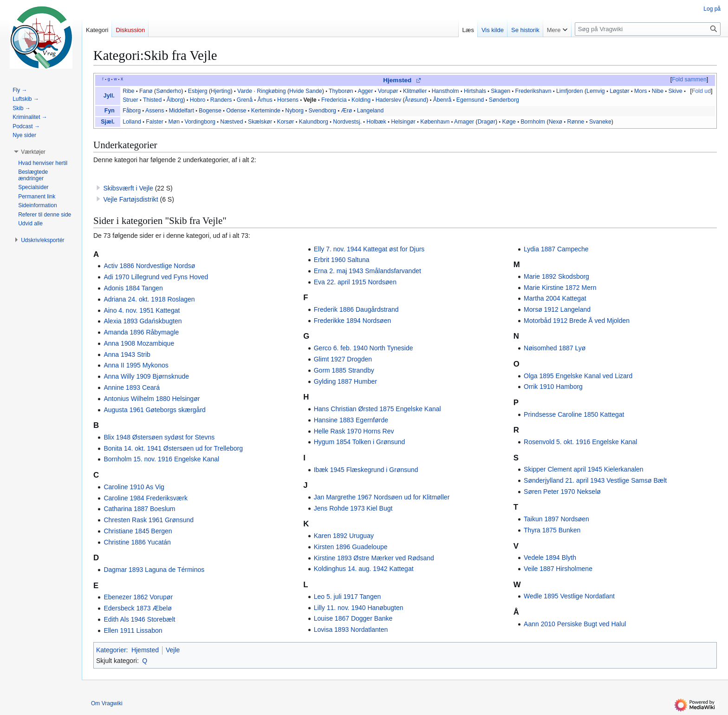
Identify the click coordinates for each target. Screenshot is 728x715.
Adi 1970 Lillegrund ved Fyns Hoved (156, 277)
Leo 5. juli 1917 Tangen (348, 597)
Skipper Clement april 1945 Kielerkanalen (584, 469)
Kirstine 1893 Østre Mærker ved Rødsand (374, 558)
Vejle (310, 100)
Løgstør (619, 91)
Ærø (346, 111)
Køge (509, 122)
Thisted (152, 100)
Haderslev (388, 100)
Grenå (245, 100)
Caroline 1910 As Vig (134, 487)
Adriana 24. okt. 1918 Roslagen (149, 299)
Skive (676, 91)
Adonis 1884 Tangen (133, 288)
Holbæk (376, 122)
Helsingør (403, 122)
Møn (174, 122)
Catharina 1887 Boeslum (139, 509)
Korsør (285, 122)
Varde (245, 91)
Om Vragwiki (107, 703)
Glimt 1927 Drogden (343, 359)
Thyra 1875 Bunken (552, 530)
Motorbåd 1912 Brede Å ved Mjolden (577, 321)
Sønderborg (504, 100)
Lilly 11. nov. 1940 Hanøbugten (359, 608)
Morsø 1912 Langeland (557, 309)
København (435, 122)
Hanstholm (445, 91)
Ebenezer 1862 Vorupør (138, 597)
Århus (265, 100)
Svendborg (322, 111)
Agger (365, 91)
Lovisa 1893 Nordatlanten (351, 630)
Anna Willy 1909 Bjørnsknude (146, 376)
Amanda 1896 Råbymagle (141, 332)
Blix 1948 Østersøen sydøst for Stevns (159, 437)
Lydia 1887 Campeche (556, 249)
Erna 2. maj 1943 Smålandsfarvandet (367, 271)
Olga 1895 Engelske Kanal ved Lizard (578, 376)
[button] (33, 152)
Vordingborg (200, 122)
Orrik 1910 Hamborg (553, 387)
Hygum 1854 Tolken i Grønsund (360, 442)
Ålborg (175, 100)
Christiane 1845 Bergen (138, 531)
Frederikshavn (533, 91)
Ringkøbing (271, 91)
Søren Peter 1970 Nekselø (562, 492)
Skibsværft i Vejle (128, 188)
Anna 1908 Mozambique (139, 343)
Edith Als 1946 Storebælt (139, 619)
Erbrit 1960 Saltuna (342, 260)
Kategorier (111, 650)
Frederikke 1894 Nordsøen (353, 321)
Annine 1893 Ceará (132, 387)
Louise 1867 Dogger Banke (353, 618)
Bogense (210, 111)
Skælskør (260, 122)
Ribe (128, 91)
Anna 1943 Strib (127, 354)
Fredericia (334, 100)
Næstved (231, 122)
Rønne (576, 122)
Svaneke (600, 122)
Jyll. (109, 96)
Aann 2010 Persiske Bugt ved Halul (575, 624)
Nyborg (294, 111)
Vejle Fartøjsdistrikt (130, 199)
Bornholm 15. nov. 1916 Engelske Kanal (161, 459)
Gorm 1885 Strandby (344, 370)
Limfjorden (570, 91)
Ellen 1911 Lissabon (133, 630)
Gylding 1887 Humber (345, 381)
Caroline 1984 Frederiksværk (146, 498)
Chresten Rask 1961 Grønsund (149, 520)
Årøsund (416, 100)
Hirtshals (475, 91)
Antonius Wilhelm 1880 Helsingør (152, 399)
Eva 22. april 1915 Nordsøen (355, 282)
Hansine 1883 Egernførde (351, 420)
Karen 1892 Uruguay (344, 536)
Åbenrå (442, 100)
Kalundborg (314, 122)
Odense (236, 111)
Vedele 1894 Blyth (550, 558)
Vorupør (388, 91)
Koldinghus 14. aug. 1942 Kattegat (364, 569)
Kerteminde (266, 111)
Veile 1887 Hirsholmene (558, 569)
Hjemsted (397, 80)
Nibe (658, 91)
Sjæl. (107, 122)
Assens (155, 111)
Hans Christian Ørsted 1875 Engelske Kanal (377, 409)
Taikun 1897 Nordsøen (556, 519)
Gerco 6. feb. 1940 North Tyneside (364, 348)
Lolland (132, 122)
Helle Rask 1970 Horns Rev (354, 431)
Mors (640, 91)
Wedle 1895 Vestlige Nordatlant (569, 596)
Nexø (556, 122)
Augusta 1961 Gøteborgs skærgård (154, 410)
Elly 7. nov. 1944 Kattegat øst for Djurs (369, 249)
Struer (130, 100)
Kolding (361, 100)
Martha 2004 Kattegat (555, 298)
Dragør (487, 122)
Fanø (146, 91)
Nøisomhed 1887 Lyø (555, 348)
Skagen (500, 91)
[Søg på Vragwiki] (648, 29)
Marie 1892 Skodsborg (556, 276)
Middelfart (182, 111)
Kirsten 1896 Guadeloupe (351, 547)
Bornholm (533, 122)
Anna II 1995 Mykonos (136, 365)
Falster (155, 122)
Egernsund (470, 100)
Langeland (370, 111)
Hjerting (221, 91)
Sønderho (169, 91)
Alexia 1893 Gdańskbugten (143, 321)
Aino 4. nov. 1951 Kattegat (142, 310)
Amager (464, 122)
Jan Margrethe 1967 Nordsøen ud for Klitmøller (382, 497)
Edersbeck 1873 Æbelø (137, 608)
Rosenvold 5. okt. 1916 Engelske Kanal (580, 442)
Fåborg (132, 111)
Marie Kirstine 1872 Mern (560, 288)
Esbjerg (198, 91)
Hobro (198, 100)
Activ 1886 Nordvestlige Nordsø (149, 266)
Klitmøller (415, 91)
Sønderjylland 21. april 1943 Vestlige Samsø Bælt (595, 480)
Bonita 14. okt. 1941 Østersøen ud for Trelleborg (173, 448)
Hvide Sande (306, 91)
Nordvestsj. (347, 122)
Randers (221, 100)
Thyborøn (341, 91)
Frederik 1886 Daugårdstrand (356, 309)
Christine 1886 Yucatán (137, 542)
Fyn (110, 111)
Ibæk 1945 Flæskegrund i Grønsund (366, 470)
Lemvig (596, 91)
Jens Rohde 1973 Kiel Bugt (353, 508)
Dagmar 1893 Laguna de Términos (154, 570)
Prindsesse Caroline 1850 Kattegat (574, 414)
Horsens (288, 100)
